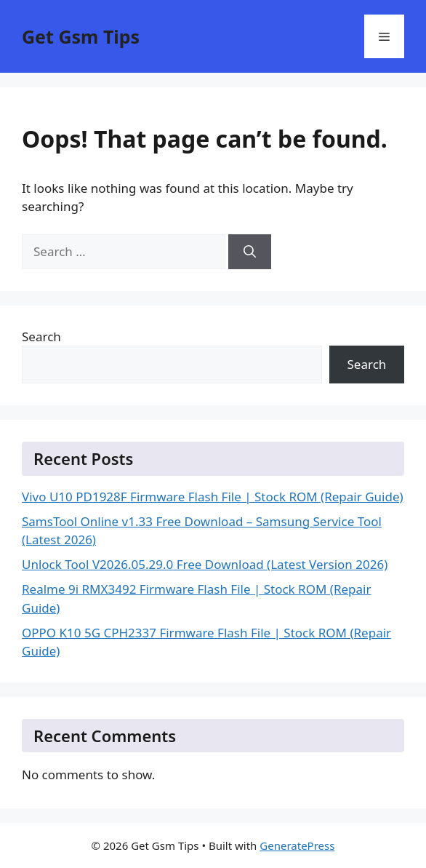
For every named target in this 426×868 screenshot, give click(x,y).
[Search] (250, 252)
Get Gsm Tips (81, 36)
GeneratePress (297, 845)
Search (41, 337)
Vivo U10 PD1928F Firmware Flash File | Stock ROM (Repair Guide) (213, 497)
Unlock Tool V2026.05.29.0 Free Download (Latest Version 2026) (205, 564)
